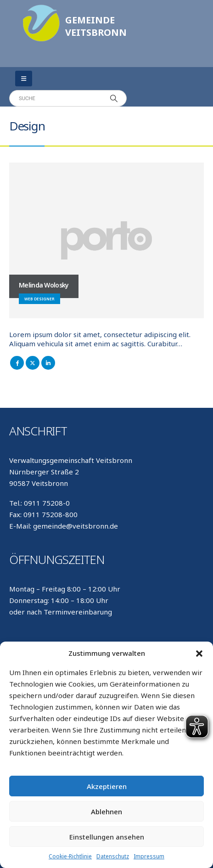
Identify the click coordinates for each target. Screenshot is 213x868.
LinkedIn (48, 363)
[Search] (114, 98)
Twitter (33, 363)
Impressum (149, 856)
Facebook (17, 363)
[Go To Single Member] (106, 240)
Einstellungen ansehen (107, 837)
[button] (199, 653)
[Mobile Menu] (24, 79)
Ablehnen (106, 812)
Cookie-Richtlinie (70, 856)
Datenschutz (113, 856)
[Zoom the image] (41, 9)
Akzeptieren (107, 786)
